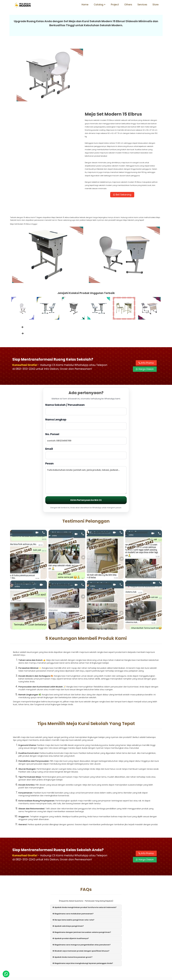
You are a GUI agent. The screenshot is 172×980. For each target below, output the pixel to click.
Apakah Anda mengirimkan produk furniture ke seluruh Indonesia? (85, 846)
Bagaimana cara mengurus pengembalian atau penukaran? (82, 883)
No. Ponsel (86, 377)
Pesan (86, 416)
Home (85, 5)
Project (115, 5)
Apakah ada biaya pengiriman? (68, 864)
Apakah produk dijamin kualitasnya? (71, 877)
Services (142, 5)
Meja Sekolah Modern (90, 977)
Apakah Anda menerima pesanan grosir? (72, 896)
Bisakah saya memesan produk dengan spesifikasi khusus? (81, 889)
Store (156, 5)
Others (128, 5)
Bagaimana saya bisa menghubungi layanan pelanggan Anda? (83, 902)
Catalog (99, 5)
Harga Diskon (145, 308)
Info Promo (146, 301)
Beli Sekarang (124, 132)
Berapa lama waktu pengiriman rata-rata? (73, 858)
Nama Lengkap (86, 362)
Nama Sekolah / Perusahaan (86, 348)
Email (86, 391)
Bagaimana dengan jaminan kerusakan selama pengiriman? (82, 871)
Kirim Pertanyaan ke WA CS (86, 439)
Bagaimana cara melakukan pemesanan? (73, 852)
